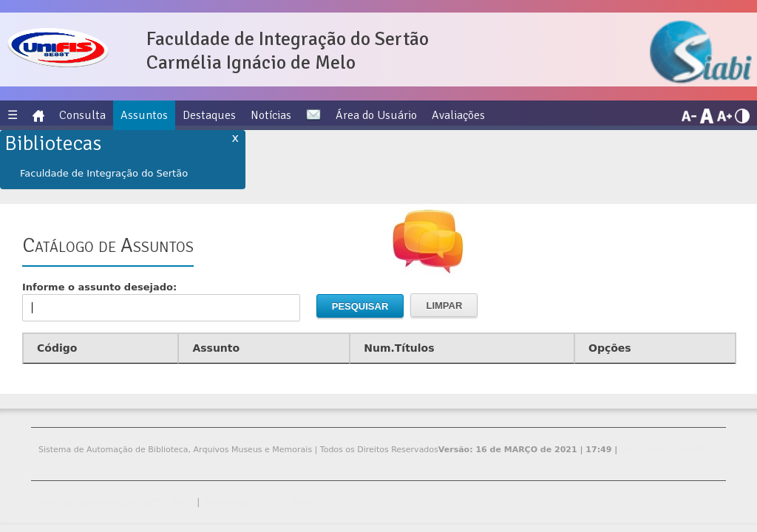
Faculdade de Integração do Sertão (104, 173)
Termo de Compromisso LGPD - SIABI (112, 502)
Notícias (271, 115)
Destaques (209, 115)
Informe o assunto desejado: (161, 302)
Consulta (82, 115)
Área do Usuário (376, 115)
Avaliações (458, 115)
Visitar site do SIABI (661, 449)
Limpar (444, 306)
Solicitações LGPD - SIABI (258, 502)
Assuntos (144, 115)
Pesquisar (360, 306)
